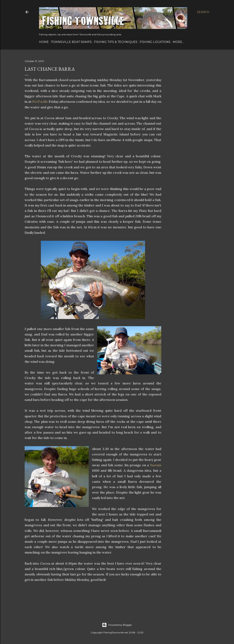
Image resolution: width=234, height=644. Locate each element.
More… (178, 42)
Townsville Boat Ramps (71, 42)
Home (44, 42)
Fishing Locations (155, 42)
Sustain (156, 465)
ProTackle (40, 102)
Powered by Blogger (117, 625)
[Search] (203, 12)
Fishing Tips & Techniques (116, 42)
